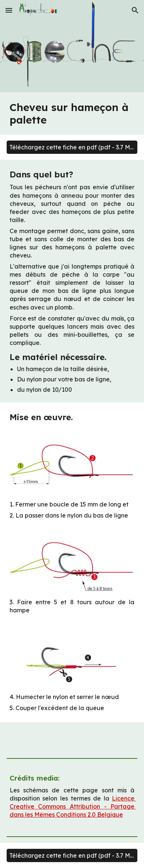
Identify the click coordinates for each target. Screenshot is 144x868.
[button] (9, 10)
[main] (72, 113)
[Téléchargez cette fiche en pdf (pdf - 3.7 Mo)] (72, 147)
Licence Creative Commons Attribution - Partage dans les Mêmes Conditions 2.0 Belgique (73, 806)
